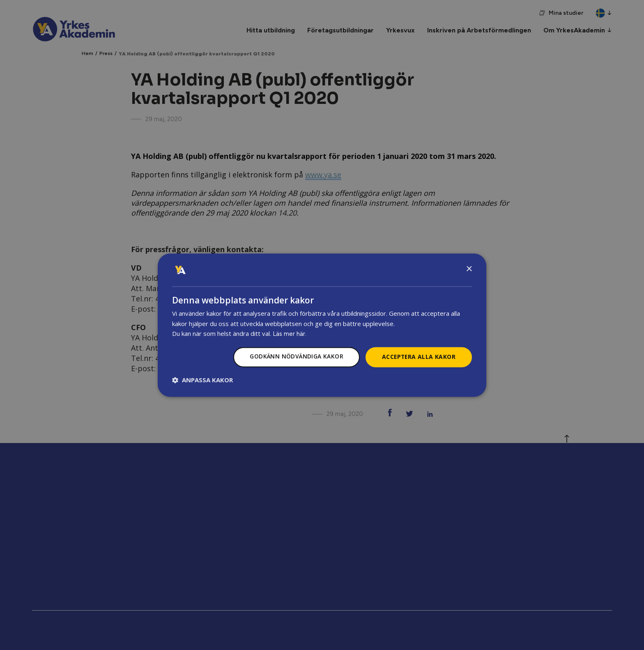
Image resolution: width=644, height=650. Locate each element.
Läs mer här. (290, 334)
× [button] (469, 269)
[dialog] (322, 325)
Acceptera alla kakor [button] (418, 357)
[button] (202, 380)
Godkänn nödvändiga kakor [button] (295, 357)
